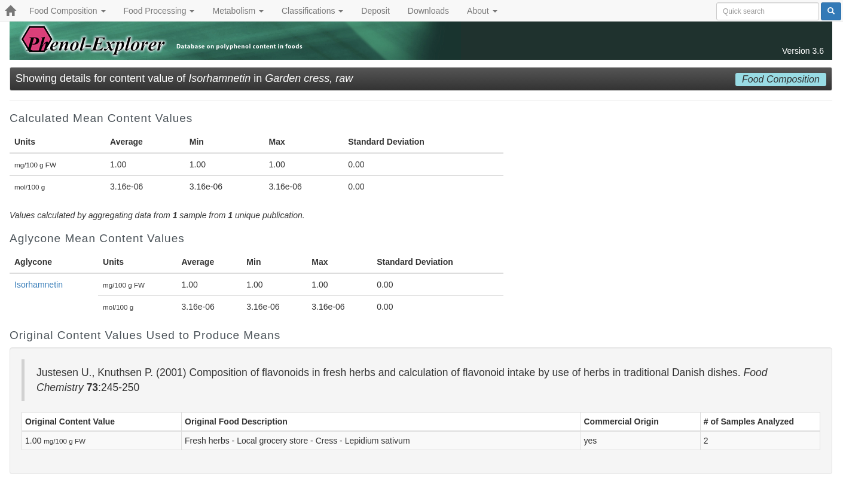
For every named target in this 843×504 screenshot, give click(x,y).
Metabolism (238, 11)
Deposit (375, 11)
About (482, 11)
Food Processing (159, 11)
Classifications (312, 11)
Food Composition (68, 11)
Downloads (428, 11)
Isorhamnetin (39, 285)
